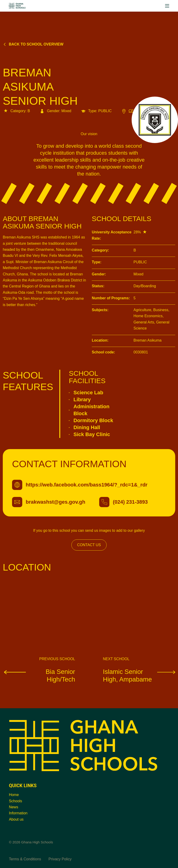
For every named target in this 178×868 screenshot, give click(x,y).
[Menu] (167, 6)
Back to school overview (33, 44)
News (13, 807)
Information (18, 813)
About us (16, 819)
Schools (15, 801)
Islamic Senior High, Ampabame (139, 675)
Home (14, 795)
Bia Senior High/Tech (39, 675)
